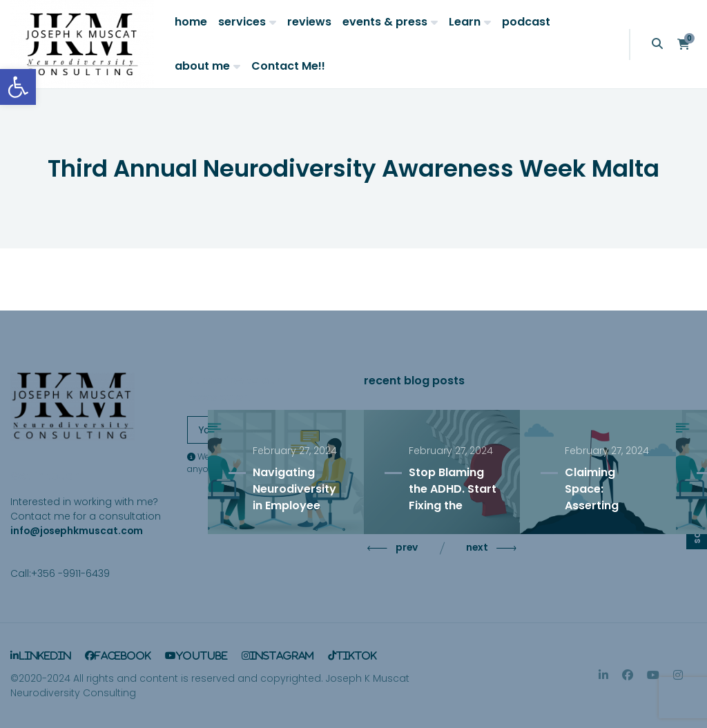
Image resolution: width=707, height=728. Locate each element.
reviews (309, 22)
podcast (526, 22)
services (242, 22)
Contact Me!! (288, 66)
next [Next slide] (490, 548)
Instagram (282, 656)
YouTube (202, 656)
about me (202, 66)
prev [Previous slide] (394, 548)
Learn (465, 22)
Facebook (123, 656)
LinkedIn (45, 656)
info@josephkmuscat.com (77, 531)
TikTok (357, 656)
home (191, 22)
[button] (18, 87)
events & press (385, 22)
